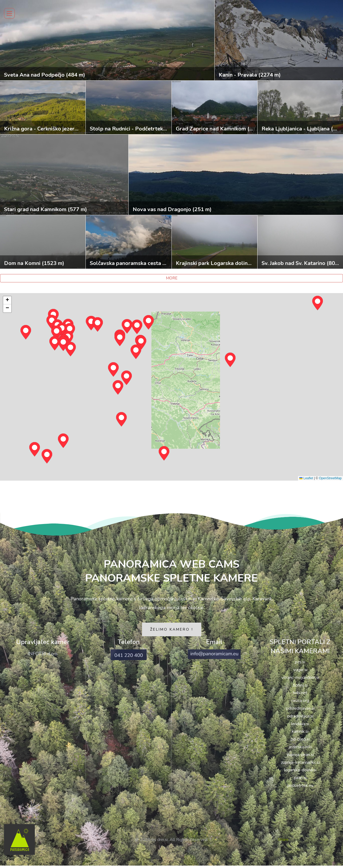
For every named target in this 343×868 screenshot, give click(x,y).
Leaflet (306, 478)
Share (283, 842)
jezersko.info (300, 749)
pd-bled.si (300, 742)
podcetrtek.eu (300, 788)
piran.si (300, 780)
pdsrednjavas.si (300, 711)
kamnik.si (300, 734)
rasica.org (300, 703)
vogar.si (300, 672)
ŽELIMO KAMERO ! (172, 632)
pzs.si (300, 664)
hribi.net (300, 695)
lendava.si (300, 726)
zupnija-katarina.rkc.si (300, 765)
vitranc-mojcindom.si (300, 680)
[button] (118, 387)
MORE (172, 278)
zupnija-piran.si (300, 757)
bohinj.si (300, 687)
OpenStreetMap (330, 478)
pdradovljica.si (300, 719)
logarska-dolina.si (300, 772)
